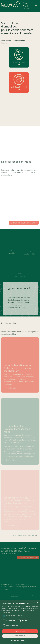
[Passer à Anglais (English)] (27, 7)
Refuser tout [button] (20, 636)
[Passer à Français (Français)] (26, 3)
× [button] (38, 602)
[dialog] (20, 622)
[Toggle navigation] (36, 5)
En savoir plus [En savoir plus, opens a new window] (6, 612)
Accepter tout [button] (20, 631)
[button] (20, 640)
